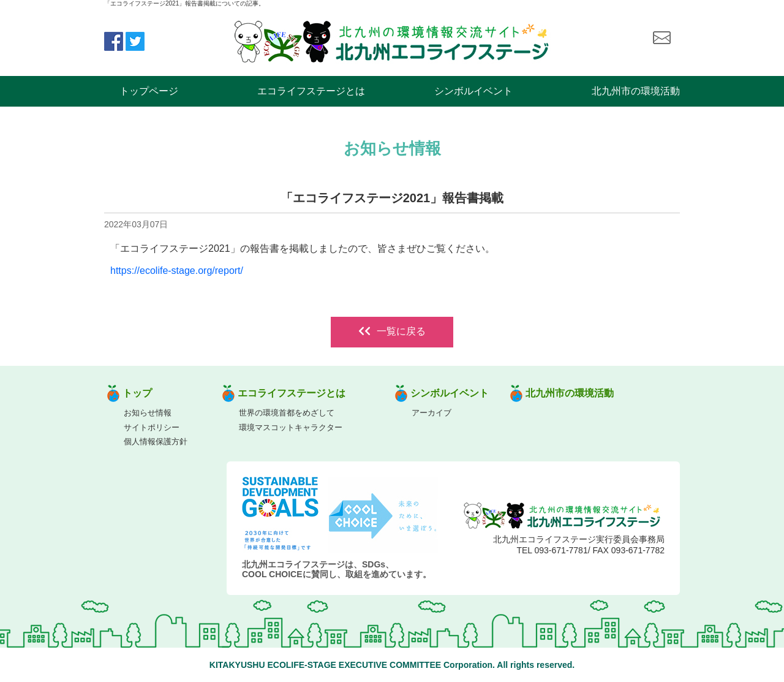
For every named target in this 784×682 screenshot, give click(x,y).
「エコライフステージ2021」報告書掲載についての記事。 (184, 3)
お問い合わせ (661, 38)
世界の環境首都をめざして (287, 413)
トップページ (149, 91)
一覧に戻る (392, 331)
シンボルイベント (473, 91)
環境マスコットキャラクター (291, 427)
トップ (137, 393)
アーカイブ (432, 413)
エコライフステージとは (311, 91)
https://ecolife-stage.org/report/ (177, 271)
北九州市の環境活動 (636, 91)
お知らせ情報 (148, 413)
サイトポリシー (152, 427)
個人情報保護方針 (156, 441)
